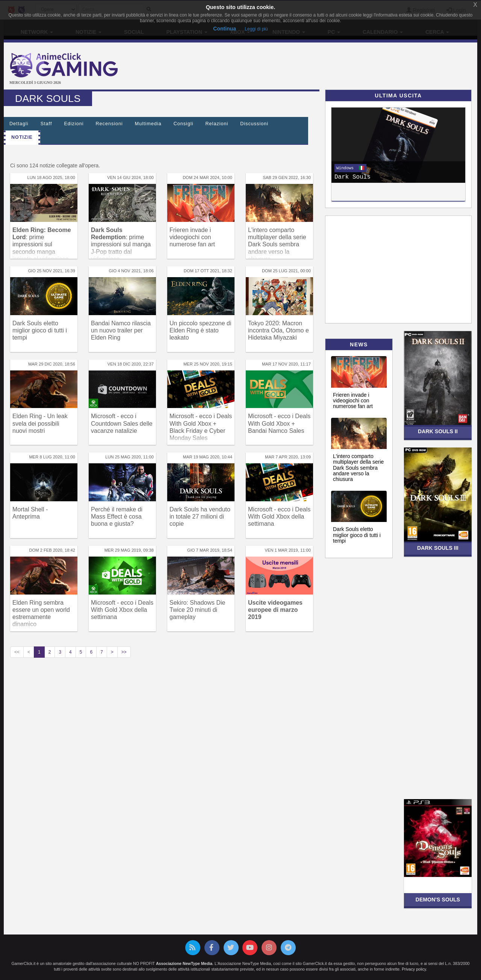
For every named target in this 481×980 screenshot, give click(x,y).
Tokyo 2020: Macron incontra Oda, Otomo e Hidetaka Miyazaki (278, 330)
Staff (46, 124)
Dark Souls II (438, 431)
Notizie (22, 137)
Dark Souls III (438, 548)
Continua (225, 29)
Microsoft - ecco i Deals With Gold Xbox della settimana (279, 517)
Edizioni (74, 124)
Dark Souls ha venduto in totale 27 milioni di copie (200, 517)
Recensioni (109, 124)
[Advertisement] (319, 67)
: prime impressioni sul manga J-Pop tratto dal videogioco (121, 244)
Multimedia (148, 124)
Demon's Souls (438, 900)
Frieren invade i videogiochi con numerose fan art (192, 237)
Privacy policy (414, 969)
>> (124, 652)
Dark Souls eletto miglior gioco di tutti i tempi (40, 330)
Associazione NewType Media (184, 963)
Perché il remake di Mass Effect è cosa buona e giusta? (117, 517)
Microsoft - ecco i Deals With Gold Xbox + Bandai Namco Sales (279, 423)
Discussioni (254, 124)
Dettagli (19, 124)
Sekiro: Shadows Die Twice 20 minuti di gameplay (197, 610)
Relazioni (217, 124)
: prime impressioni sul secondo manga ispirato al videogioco (42, 244)
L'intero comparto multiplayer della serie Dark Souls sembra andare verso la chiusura (277, 244)
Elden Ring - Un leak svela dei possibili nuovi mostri (40, 423)
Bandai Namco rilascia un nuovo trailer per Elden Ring (121, 330)
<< (17, 652)
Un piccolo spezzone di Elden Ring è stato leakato (200, 330)
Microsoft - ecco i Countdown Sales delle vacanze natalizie (122, 423)
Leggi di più (256, 29)
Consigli (184, 124)
